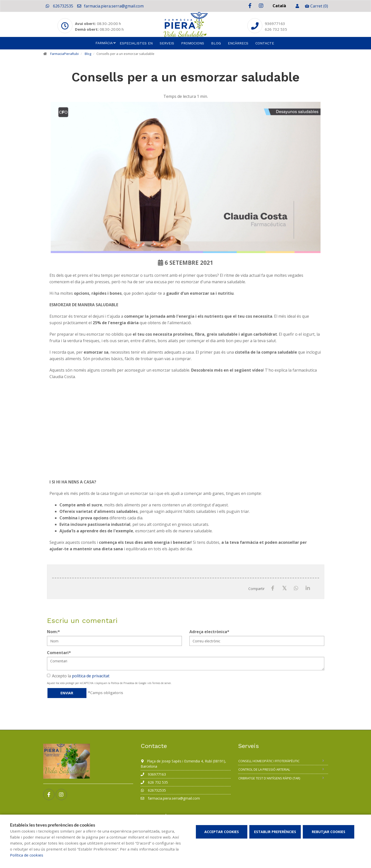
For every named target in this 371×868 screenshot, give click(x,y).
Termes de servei (162, 683)
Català (279, 6)
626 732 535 (154, 782)
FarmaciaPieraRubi (64, 54)
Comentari (59, 653)
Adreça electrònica (209, 632)
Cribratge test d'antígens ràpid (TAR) (269, 778)
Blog (216, 43)
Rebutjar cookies (329, 832)
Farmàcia (104, 43)
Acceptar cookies (222, 832)
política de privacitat (91, 676)
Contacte (265, 43)
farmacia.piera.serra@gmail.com (110, 6)
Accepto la (78, 676)
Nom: (53, 632)
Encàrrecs (238, 43)
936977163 (153, 774)
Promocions (193, 43)
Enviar (67, 693)
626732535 (59, 6)
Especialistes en (136, 43)
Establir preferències (275, 832)
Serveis (167, 43)
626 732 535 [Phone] (276, 29)
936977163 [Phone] (275, 23)
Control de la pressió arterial (264, 769)
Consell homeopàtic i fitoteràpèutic (269, 761)
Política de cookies (27, 855)
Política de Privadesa (123, 683)
